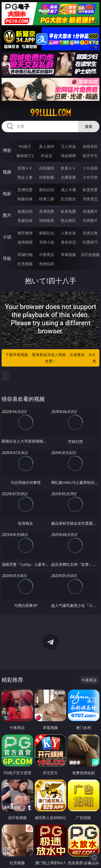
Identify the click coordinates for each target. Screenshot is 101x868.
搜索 (89, 126)
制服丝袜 (25, 199)
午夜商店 (47, 255)
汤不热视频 (90, 255)
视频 (7, 172)
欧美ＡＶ (68, 168)
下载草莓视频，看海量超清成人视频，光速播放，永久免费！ (51, 358)
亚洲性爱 (25, 190)
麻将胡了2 (25, 156)
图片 (7, 215)
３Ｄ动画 (90, 168)
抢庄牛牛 (90, 156)
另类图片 (90, 220)
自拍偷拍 (47, 168)
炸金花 (47, 156)
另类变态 (90, 199)
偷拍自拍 (47, 190)
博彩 (7, 150)
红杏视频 (25, 264)
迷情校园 (25, 242)
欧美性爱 (90, 190)
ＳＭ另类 (90, 177)
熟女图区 (68, 220)
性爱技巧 (90, 242)
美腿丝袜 (25, 220)
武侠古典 (90, 233)
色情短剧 (47, 264)
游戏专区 (90, 146)
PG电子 (25, 146)
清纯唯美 (47, 220)
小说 (7, 237)
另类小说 (47, 242)
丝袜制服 (47, 177)
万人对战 (68, 146)
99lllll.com (51, 113)
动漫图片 (90, 211)
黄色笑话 (68, 242)
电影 (7, 194)
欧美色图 (68, 211)
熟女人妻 (25, 177)
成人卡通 (68, 190)
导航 (7, 258)
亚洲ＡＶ (25, 168)
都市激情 (25, 233)
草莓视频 (68, 255)
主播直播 (68, 177)
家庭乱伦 (47, 233)
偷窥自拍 (25, 211)
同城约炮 (25, 255)
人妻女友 (68, 233)
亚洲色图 (47, 211)
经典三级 (47, 199)
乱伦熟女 (68, 199)
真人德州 (47, 146)
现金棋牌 (68, 156)
